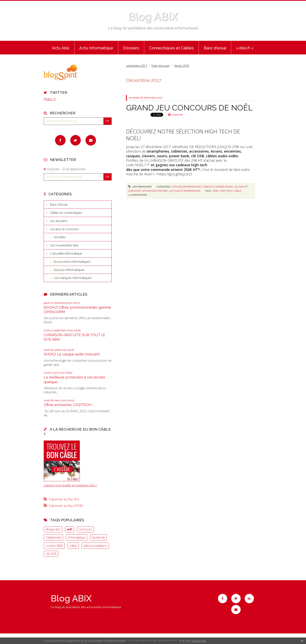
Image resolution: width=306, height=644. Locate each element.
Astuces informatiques (69, 270)
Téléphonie (53, 537)
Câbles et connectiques (66, 213)
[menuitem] (61, 48)
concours (85, 529)
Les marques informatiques (73, 278)
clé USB (51, 554)
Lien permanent (140, 187)
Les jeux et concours (64, 229)
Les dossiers (59, 221)
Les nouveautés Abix (64, 245)
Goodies (60, 237)
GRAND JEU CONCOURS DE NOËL (189, 108)
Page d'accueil (160, 66)
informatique (76, 537)
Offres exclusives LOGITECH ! (68, 405)
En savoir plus (199, 641)
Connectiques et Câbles (171, 48)
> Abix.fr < (245, 48)
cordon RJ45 (54, 546)
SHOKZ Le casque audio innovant (72, 354)
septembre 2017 (137, 66)
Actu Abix (61, 48)
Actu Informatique (96, 48)
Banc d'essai (215, 48)
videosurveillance (95, 546)
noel (216, 191)
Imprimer (176, 115)
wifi (70, 529)
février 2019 (182, 66)
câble (73, 546)
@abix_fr (50, 99)
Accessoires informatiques (72, 262)
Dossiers (131, 48)
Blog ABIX (153, 16)
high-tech (226, 191)
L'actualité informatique (66, 253)
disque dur (53, 529)
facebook (98, 537)
